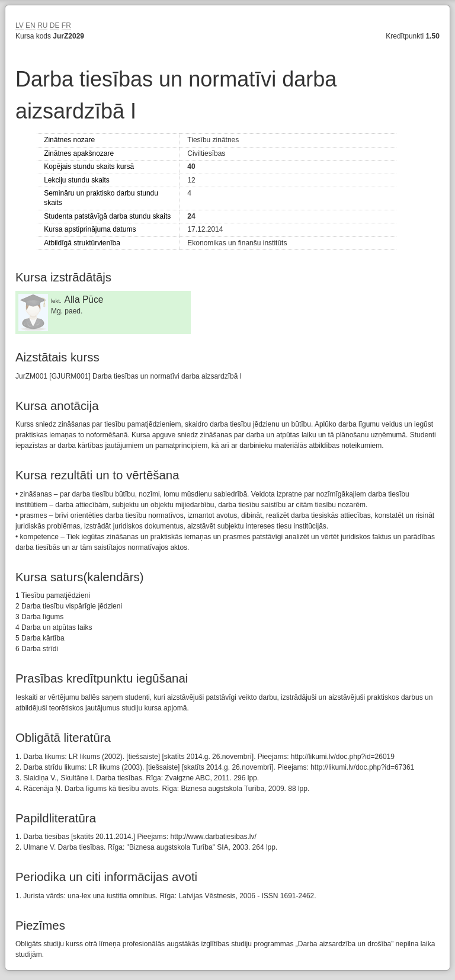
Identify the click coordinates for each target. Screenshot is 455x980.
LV (20, 25)
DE (55, 25)
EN (31, 25)
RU (42, 25)
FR (66, 25)
